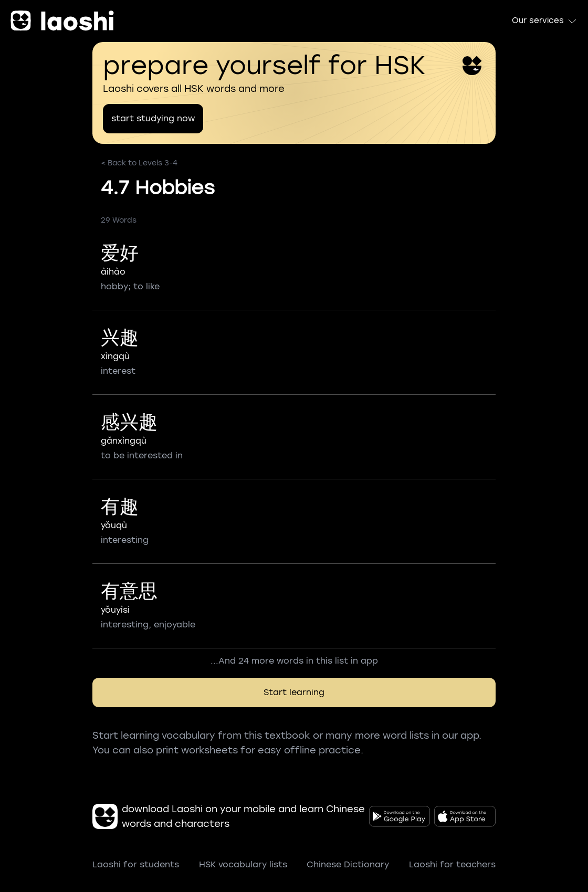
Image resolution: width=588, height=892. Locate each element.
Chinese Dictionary (348, 864)
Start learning (294, 692)
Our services (545, 21)
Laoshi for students (136, 864)
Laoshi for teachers (452, 864)
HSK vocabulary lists (243, 864)
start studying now (153, 118)
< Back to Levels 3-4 (139, 163)
